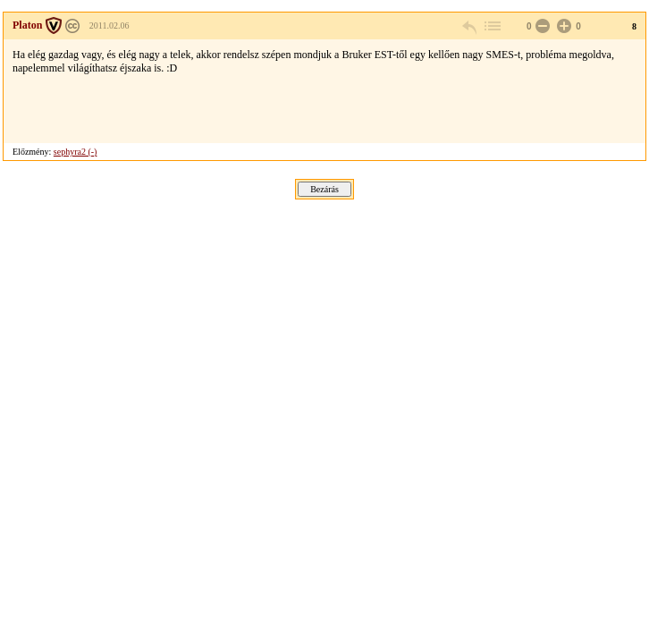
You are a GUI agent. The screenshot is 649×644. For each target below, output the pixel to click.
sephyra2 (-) (76, 152)
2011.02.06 (110, 25)
